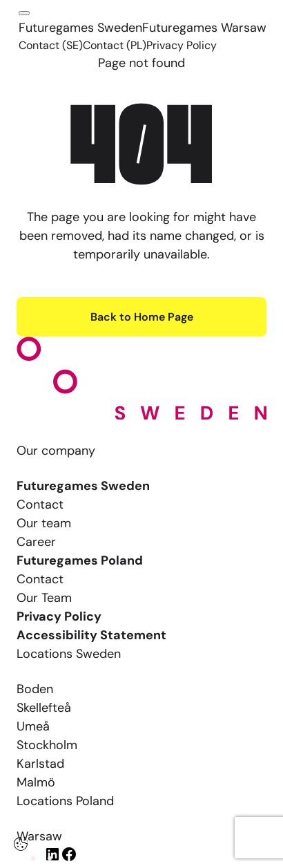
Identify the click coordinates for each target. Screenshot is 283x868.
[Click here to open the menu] (24, 13)
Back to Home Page (142, 317)
